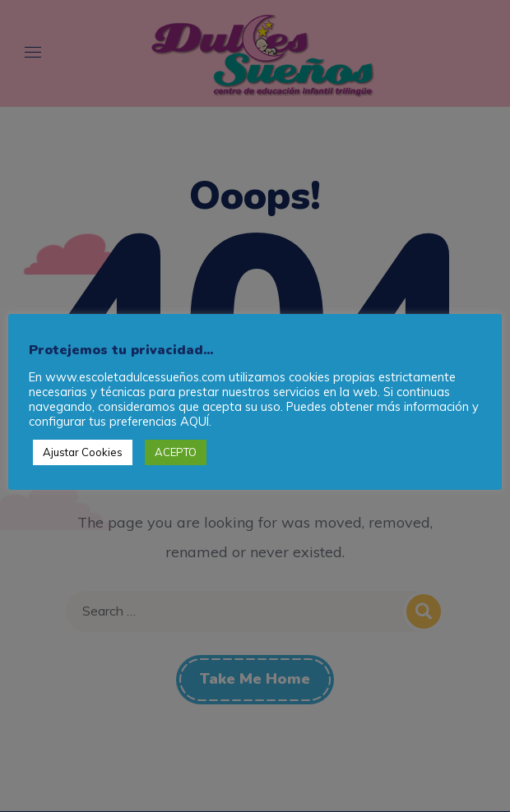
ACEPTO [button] (176, 452)
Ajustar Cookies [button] (83, 452)
